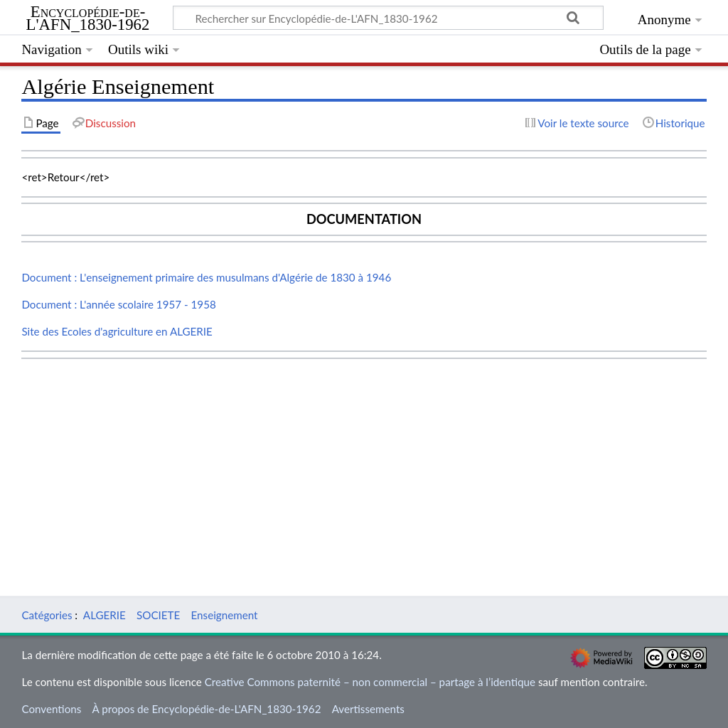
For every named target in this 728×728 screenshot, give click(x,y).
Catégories (47, 615)
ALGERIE (105, 615)
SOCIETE (158, 615)
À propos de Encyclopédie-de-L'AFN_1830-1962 (207, 709)
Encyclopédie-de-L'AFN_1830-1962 (88, 18)
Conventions (51, 709)
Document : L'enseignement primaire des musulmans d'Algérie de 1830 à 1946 (206, 277)
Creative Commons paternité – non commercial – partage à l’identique (370, 682)
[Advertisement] (364, 464)
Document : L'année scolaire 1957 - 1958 (118, 304)
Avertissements (368, 709)
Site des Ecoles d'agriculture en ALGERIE (117, 331)
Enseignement (225, 615)
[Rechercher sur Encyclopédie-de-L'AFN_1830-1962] (388, 18)
